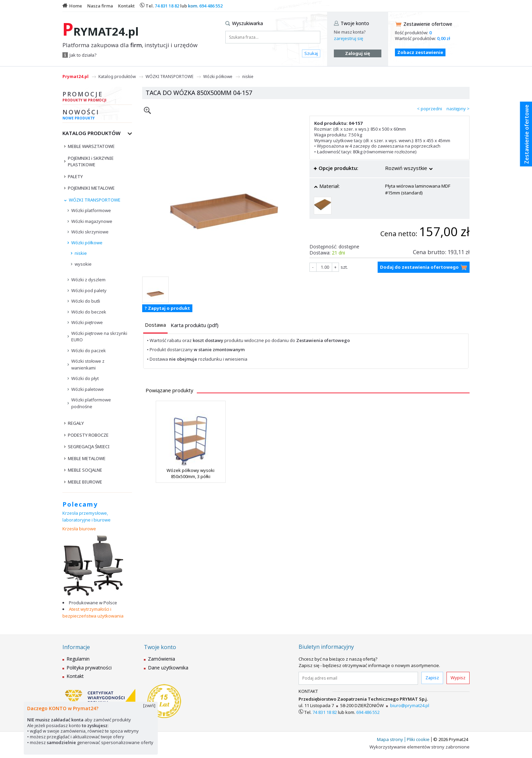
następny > (458, 109)
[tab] (155, 326)
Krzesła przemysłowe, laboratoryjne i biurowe (87, 516)
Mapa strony (390, 739)
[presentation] (155, 325)
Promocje (97, 97)
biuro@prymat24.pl (410, 705)
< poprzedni (430, 109)
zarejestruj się (348, 38)
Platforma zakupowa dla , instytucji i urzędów (130, 45)
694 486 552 (211, 6)
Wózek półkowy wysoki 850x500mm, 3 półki (191, 473)
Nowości (97, 115)
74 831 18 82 (167, 6)
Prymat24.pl (75, 77)
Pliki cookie (418, 739)
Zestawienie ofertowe (428, 24)
